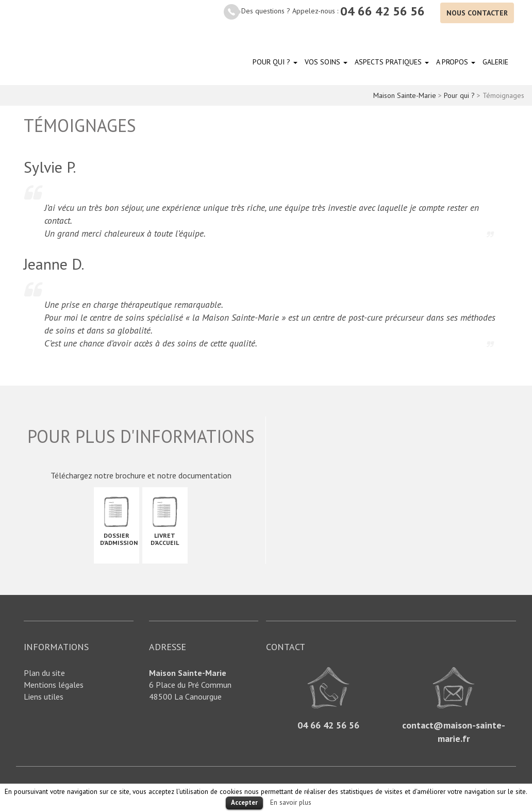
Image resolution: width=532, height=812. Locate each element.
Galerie (495, 62)
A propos (456, 62)
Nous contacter (477, 13)
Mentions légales (54, 685)
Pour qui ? (275, 62)
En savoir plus (291, 802)
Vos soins (326, 62)
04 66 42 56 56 (383, 11)
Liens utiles (44, 697)
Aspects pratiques (392, 62)
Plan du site (44, 673)
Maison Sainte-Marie (57, 45)
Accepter (244, 802)
